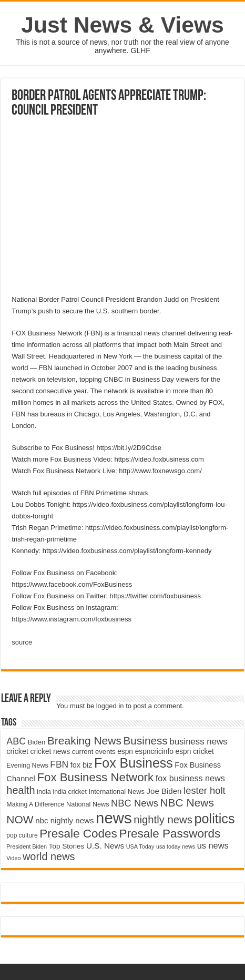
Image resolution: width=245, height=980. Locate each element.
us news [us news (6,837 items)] (213, 845)
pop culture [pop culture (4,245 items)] (22, 835)
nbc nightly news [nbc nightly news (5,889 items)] (64, 820)
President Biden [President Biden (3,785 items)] (27, 846)
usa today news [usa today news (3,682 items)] (176, 846)
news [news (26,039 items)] (114, 818)
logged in (110, 706)
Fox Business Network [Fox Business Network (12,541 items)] (95, 777)
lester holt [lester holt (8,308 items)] (205, 790)
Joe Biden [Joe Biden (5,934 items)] (164, 791)
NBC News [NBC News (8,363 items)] (135, 803)
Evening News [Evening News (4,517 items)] (27, 765)
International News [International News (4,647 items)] (116, 792)
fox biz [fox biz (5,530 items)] (81, 765)
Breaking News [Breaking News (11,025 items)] (84, 741)
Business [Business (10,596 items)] (146, 741)
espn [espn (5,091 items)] (125, 752)
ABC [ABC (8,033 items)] (16, 741)
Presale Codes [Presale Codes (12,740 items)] (78, 834)
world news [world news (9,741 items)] (49, 856)
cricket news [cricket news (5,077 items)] (50, 752)
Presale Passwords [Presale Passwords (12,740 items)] (170, 834)
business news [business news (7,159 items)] (198, 742)
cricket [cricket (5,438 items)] (17, 751)
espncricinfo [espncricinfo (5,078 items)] (154, 752)
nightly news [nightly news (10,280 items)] (163, 820)
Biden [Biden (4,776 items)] (37, 742)
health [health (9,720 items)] (21, 790)
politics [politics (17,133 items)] (215, 819)
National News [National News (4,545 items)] (88, 804)
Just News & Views (122, 25)
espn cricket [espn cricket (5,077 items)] (195, 752)
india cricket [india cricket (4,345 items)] (69, 792)
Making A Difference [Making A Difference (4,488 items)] (35, 804)
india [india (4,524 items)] (44, 792)
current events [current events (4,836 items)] (94, 752)
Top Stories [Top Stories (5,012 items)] (67, 846)
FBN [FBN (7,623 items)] (59, 764)
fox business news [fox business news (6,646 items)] (190, 778)
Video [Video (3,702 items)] (13, 858)
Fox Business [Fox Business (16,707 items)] (134, 763)
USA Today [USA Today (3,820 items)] (140, 846)
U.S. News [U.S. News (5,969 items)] (105, 846)
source (22, 642)
